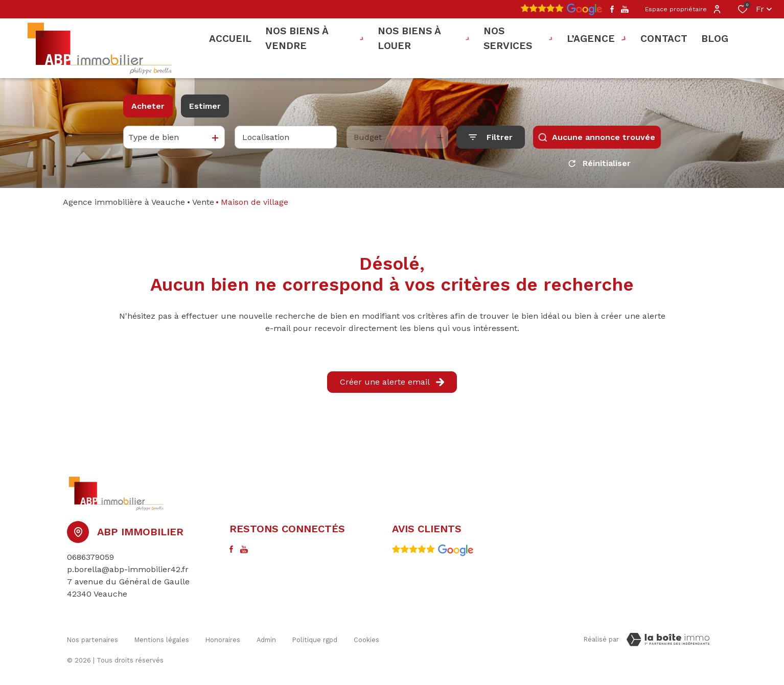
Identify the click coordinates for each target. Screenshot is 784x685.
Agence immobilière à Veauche (124, 202)
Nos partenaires (93, 638)
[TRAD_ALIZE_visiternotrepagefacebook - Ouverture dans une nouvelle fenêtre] (612, 9)
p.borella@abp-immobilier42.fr (128, 569)
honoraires (223, 638)
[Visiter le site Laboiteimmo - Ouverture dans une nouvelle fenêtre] (668, 640)
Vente (203, 202)
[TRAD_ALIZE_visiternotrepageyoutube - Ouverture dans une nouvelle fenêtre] (625, 9)
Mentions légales (162, 638)
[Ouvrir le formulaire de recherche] (491, 137)
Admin (266, 638)
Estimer (205, 106)
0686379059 (90, 557)
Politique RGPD (315, 638)
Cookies (366, 638)
